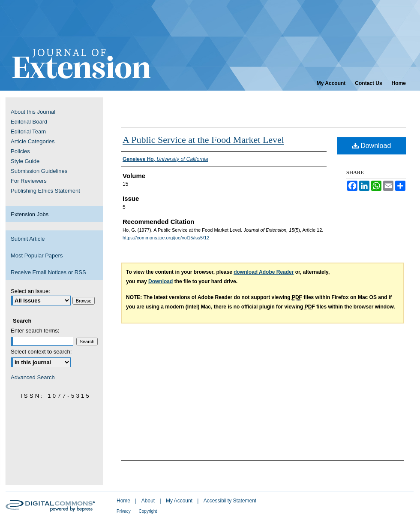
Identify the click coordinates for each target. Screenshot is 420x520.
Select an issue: (30, 291)
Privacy (124, 511)
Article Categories (33, 141)
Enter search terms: (35, 331)
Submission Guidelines (39, 171)
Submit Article (28, 239)
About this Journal (33, 112)
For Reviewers (29, 181)
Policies (20, 151)
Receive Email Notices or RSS (48, 272)
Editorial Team (28, 132)
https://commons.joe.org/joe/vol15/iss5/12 (166, 238)
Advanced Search (33, 377)
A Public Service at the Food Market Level (203, 140)
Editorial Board (29, 122)
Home (124, 501)
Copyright (148, 511)
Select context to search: (41, 352)
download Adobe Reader (264, 272)
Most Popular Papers (37, 255)
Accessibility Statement (230, 501)
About (149, 501)
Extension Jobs (30, 214)
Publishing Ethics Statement (45, 191)
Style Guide (25, 161)
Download (372, 146)
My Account (180, 501)
